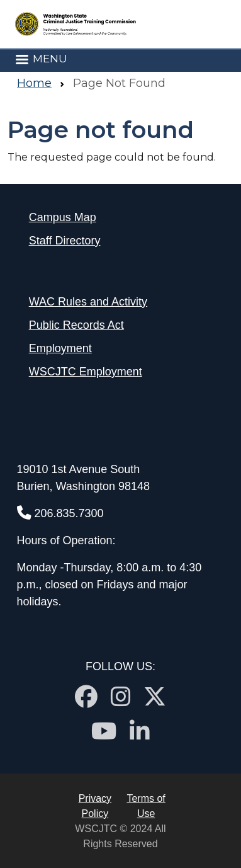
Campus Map (63, 217)
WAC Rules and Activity (88, 302)
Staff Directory (65, 241)
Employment (60, 348)
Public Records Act (76, 325)
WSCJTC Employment (86, 372)
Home (34, 83)
